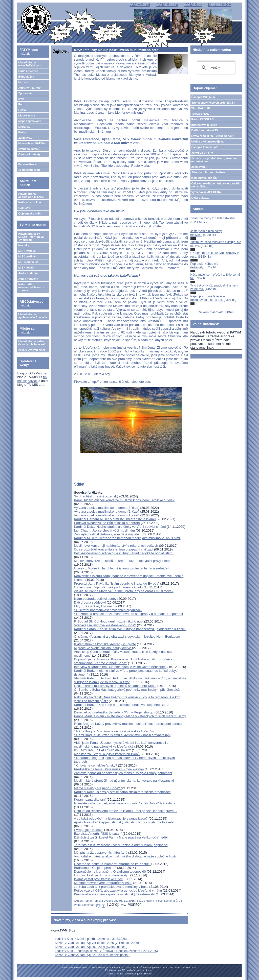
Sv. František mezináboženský (96, 496)
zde (44, 373)
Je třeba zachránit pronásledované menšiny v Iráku (111, 887)
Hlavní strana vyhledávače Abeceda (33, 316)
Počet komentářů (167, 901)
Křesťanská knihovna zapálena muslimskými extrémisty (114, 894)
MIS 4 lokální (27, 268)
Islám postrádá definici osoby (95, 599)
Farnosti (24, 82)
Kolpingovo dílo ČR (204, 178)
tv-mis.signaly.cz (32, 379)
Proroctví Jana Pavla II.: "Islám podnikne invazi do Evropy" (117, 583)
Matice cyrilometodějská (208, 141)
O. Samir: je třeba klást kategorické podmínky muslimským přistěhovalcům (128, 690)
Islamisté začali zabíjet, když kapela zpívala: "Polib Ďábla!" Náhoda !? (125, 803)
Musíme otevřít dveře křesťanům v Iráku (103, 883)
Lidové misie (27, 115)
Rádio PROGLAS (203, 119)
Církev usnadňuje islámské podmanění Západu (109, 587)
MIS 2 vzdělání (28, 256)
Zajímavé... (25, 138)
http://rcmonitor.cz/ (104, 382)
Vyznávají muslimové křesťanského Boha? (105, 625)
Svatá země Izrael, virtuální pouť (213, 136)
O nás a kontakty (29, 154)
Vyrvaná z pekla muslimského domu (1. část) (107, 515)
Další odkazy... (201, 198)
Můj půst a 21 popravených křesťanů (101, 853)
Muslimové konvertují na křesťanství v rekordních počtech (116, 546)
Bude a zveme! (28, 71)
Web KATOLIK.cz (203, 108)
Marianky (24, 127)
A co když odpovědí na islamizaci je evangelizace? (111, 818)
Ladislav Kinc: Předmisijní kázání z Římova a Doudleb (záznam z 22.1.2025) (106, 951)
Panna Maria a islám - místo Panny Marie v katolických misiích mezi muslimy (130, 716)
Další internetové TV (205, 130)
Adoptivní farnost (30, 88)
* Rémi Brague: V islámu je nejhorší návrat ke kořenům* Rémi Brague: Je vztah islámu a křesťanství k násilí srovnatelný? (122, 733)
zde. (148, 382)
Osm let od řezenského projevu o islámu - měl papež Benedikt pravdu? (126, 811)
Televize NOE (200, 114)
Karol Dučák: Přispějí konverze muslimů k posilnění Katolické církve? (124, 500)
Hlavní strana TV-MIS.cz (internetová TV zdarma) (31, 237)
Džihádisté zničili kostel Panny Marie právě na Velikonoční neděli (121, 837)
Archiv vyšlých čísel (31, 350)
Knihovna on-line (29, 202)
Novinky (24, 245)
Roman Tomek (92, 901)
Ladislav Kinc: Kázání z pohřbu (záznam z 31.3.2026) (91, 939)
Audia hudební (28, 273)
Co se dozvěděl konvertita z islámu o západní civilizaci (114, 549)
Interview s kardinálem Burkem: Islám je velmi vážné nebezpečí (120, 667)
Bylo (21, 99)
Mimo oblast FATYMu (32, 143)
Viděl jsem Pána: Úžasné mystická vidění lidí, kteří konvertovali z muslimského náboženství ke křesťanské (121, 745)
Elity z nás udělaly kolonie (93, 606)
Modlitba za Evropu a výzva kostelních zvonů (107, 754)
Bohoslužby (26, 77)
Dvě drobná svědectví (90, 602)
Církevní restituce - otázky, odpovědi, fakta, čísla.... (216, 185)
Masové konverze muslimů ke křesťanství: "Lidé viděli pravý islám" (123, 561)
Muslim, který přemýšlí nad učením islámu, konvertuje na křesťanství (124, 781)
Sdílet (79, 484)
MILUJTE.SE (220, 5)
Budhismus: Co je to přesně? (95, 868)
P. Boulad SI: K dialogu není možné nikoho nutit (109, 621)
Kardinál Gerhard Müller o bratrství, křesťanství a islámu (115, 519)
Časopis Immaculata (205, 147)
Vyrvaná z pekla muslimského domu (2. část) (107, 511)
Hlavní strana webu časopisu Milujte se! (31, 343)
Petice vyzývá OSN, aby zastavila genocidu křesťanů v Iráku (118, 890)
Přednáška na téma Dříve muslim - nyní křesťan (109, 769)
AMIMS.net (140, 5)
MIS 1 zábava (27, 251)
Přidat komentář (84, 905)
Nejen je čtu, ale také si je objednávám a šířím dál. (208, 298)
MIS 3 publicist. (28, 262)
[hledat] (215, 68)
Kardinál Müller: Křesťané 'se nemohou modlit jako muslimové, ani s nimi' (127, 538)
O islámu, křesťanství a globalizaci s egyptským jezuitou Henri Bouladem (127, 637)
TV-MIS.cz (193, 5)
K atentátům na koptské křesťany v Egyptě (105, 644)
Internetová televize (204, 125)
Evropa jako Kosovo (89, 830)
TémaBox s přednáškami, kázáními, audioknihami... (215, 160)
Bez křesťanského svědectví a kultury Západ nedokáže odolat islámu (124, 553)
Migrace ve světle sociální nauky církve (103, 648)
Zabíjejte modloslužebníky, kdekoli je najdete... (108, 534)
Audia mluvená (28, 279)
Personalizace (27, 164)
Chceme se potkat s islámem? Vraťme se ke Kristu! (112, 864)
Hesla (22, 110)
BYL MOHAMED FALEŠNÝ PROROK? (103, 750)
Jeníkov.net (199, 167)
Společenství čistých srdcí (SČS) (213, 103)
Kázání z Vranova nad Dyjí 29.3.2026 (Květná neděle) (91, 947)
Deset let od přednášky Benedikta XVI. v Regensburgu (114, 712)
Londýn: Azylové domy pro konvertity (101, 875)
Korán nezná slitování (90, 799)
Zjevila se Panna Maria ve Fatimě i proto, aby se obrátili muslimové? (124, 591)
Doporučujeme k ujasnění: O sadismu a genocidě (110, 871)
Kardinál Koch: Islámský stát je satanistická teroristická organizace (122, 792)
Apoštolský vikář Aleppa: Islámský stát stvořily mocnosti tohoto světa (124, 822)
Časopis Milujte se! (204, 97)
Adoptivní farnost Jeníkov (209, 172)
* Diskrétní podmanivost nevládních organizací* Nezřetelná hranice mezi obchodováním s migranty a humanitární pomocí (129, 612)
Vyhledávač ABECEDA (206, 192)
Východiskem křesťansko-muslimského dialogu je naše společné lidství (126, 856)
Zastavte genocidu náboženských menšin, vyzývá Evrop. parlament (123, 773)
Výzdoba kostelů (29, 149)
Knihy (22, 132)
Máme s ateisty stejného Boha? (98, 788)
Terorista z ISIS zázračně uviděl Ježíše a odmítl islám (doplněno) (121, 845)
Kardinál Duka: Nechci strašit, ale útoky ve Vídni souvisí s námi (120, 527)
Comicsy (24, 208)
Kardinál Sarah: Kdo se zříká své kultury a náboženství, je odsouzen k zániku (130, 629)
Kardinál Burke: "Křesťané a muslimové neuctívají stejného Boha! (122, 705)
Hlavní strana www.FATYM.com (30, 64)
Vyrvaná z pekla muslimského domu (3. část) (107, 508)
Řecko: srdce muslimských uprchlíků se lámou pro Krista (115, 686)
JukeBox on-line (202, 153)
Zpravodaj (25, 93)
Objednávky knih (29, 213)
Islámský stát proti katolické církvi (98, 879)
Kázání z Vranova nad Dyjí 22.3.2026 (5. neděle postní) (92, 955)
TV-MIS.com (167, 5)
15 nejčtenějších (29, 170)
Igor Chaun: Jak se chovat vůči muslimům (105, 530)
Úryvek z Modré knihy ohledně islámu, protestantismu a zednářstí (122, 568)
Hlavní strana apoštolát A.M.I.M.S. (31, 195)
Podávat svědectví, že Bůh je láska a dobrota (107, 523)
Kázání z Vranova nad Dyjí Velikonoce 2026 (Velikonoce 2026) (97, 943)
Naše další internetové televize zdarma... (31, 287)
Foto (21, 104)
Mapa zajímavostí (30, 121)
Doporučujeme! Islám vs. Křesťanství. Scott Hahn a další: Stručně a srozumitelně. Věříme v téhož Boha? (123, 661)
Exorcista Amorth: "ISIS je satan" (98, 834)
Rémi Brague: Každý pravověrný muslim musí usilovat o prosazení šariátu (128, 724)
